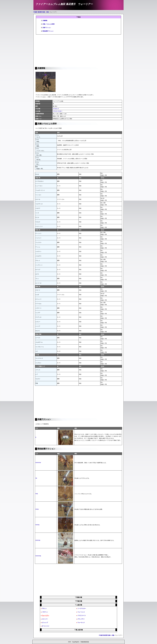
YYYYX (37, 525)
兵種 (47, 12)
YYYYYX (38, 540)
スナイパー (45, 619)
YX (36, 478)
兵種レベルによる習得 (48, 24)
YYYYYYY (38, 463)
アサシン (44, 609)
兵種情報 (45, 21)
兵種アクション (47, 28)
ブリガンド (56, 109)
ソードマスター (82, 609)
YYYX (37, 509)
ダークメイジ (45, 626)
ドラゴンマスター (58, 111)
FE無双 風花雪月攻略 (39, 12)
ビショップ (45, 623)
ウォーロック (81, 623)
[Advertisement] (78, 51)
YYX (37, 494)
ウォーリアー (45, 616)
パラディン (45, 612)
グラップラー (81, 619)
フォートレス (81, 612)
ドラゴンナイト (82, 616)
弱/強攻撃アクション (48, 31)
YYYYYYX (38, 556)
